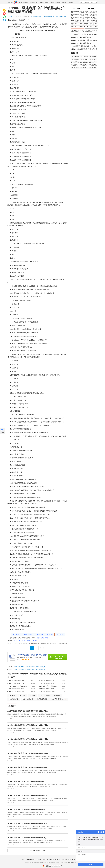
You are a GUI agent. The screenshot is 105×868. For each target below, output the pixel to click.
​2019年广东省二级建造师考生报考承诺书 (84, 49)
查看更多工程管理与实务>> (38, 850)
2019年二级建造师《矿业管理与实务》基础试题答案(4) (27, 810)
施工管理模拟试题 (34, 644)
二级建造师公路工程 (93, 62)
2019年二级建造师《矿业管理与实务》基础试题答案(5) (29, 667)
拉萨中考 (12, 696)
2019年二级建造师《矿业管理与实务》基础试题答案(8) (27, 838)
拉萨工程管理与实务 (55, 2)
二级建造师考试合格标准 (84, 68)
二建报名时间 (75, 56)
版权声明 (58, 859)
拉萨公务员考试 (45, 696)
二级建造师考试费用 (84, 59)
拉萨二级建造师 (44, 2)
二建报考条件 (84, 56)
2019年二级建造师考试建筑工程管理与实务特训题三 (18, 689)
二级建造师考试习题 (48, 16)
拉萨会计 (57, 696)
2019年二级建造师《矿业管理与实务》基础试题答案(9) (27, 824)
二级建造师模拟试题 (93, 68)
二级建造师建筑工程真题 (93, 65)
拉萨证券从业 (14, 699)
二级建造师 (26, 2)
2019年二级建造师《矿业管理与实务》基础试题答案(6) (37, 10)
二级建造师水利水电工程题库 (75, 65)
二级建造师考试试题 (36, 16)
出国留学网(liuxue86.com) (28, 859)
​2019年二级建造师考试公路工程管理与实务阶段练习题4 (18, 683)
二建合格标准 (84, 62)
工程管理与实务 (34, 2)
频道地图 (71, 2)
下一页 (42, 648)
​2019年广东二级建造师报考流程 (81, 37)
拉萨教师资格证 (57, 699)
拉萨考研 (32, 696)
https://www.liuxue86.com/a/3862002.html (25, 640)
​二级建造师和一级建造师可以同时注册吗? (84, 34)
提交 (91, 864)
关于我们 (39, 859)
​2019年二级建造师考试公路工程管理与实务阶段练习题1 (48, 686)
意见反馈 (70, 859)
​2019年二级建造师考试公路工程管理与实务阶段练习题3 (48, 683)
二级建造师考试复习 (75, 59)
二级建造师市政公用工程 (75, 68)
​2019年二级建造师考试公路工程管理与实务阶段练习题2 (18, 686)
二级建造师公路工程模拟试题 (84, 65)
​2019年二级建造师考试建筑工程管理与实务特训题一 (18, 691)
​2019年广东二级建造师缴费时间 (81, 43)
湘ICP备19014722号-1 (74, 862)
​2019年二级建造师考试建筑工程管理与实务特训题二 (48, 689)
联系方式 (45, 859)
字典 (11, 16)
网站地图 (64, 859)
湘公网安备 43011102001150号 (53, 866)
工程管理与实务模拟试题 (75, 62)
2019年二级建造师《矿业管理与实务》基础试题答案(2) (27, 781)
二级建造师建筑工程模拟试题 (48, 644)
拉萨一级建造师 (28, 699)
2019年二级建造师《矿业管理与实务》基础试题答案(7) (29, 669)
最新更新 (64, 2)
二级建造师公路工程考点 (93, 59)
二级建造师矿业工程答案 (93, 57)
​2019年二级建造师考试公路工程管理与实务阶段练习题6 (18, 681)
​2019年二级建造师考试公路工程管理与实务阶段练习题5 (48, 681)
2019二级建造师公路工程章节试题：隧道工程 (48, 691)
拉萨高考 (22, 696)
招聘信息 (52, 859)
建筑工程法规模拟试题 (21, 644)
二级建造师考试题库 (60, 16)
